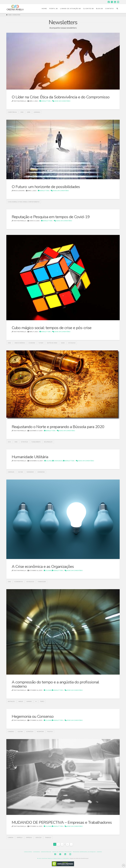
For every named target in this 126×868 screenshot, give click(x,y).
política (50, 732)
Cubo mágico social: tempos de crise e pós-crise (52, 328)
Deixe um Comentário (61, 101)
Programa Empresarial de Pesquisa (84, 852)
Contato (99, 852)
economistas (19, 582)
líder (29, 112)
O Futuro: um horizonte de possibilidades (46, 187)
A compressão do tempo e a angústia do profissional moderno (55, 684)
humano (29, 701)
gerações (38, 838)
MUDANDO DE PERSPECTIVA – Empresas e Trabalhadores (62, 822)
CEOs (9, 442)
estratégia (25, 442)
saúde (63, 343)
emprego (20, 838)
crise (22, 112)
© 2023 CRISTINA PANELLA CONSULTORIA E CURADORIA (54, 858)
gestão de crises (52, 343)
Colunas (48, 461)
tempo (42, 701)
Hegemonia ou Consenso (33, 716)
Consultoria (28, 852)
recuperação (48, 442)
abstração (11, 701)
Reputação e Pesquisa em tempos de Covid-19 (51, 217)
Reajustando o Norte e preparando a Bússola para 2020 (58, 427)
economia (32, 343)
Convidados (58, 461)
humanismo (30, 472)
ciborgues (11, 472)
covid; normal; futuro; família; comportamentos (24, 202)
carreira (11, 838)
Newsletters (45, 101)
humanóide (41, 472)
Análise (21, 701)
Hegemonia (40, 732)
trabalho (48, 838)
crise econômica (20, 343)
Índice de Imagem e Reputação (62, 852)
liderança (37, 112)
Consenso (11, 732)
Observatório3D (46, 852)
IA (36, 701)
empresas (29, 838)
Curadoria (37, 852)
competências (12, 112)
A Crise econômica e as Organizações (43, 567)
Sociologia (72, 343)
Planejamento (36, 442)
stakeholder (42, 582)
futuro (41, 343)
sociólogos (30, 582)
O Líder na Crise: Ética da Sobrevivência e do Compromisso (61, 97)
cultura (20, 472)
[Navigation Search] (117, 9)
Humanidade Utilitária (30, 457)
